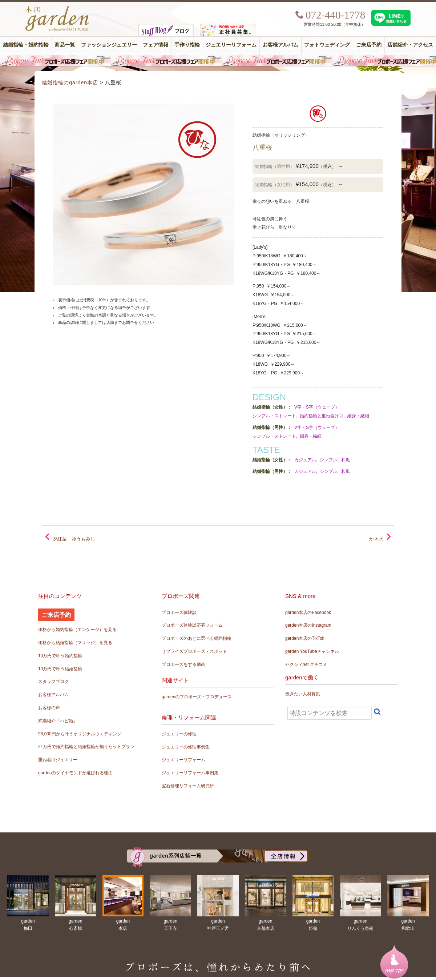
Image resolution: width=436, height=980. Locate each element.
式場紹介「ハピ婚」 (58, 721)
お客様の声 (49, 708)
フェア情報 (156, 45)
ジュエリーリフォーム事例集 (190, 773)
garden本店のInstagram (308, 625)
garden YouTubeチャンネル (312, 651)
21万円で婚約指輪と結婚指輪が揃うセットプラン (86, 747)
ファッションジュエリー (109, 45)
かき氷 (376, 539)
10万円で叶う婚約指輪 (60, 656)
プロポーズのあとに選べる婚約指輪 (197, 638)
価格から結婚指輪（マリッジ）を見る (75, 643)
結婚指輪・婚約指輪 (26, 45)
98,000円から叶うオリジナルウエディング (80, 734)
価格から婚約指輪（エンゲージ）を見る (77, 630)
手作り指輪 (187, 45)
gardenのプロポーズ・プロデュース (197, 697)
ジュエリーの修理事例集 (186, 747)
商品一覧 (65, 45)
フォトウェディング (327, 45)
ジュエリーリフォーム (231, 45)
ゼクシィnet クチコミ (306, 664)
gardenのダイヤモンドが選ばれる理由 (75, 773)
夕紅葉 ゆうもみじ (74, 539)
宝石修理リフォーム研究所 (188, 786)
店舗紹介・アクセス (410, 45)
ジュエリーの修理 (179, 734)
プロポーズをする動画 (183, 664)
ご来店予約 (369, 45)
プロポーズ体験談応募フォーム (192, 625)
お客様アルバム (280, 45)
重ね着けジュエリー (58, 760)
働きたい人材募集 (303, 694)
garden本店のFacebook (308, 612)
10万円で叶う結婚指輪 (60, 669)
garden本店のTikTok (305, 638)
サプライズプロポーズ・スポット (194, 651)
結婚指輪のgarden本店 (70, 83)
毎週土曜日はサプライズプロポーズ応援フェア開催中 (218, 61)
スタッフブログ (53, 682)
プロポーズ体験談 (179, 612)
